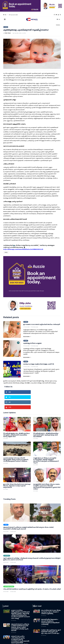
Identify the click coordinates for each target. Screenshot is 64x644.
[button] (5, 15)
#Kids (6, 252)
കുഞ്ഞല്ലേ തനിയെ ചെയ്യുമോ (32, 343)
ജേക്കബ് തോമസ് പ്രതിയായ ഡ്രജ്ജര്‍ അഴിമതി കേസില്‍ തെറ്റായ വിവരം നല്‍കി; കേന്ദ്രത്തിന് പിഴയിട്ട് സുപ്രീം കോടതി (20, 627)
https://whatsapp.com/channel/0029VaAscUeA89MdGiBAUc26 (23, 249)
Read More (27, 337)
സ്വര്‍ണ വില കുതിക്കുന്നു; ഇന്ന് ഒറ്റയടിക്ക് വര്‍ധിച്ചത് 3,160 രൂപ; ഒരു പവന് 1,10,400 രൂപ (51, 632)
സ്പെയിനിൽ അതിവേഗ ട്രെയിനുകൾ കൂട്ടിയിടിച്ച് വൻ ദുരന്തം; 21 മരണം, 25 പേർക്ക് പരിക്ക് (32, 589)
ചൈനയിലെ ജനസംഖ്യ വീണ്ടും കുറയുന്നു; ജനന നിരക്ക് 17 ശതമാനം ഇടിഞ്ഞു (51, 612)
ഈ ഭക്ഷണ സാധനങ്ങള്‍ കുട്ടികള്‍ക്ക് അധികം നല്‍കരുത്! (42, 324)
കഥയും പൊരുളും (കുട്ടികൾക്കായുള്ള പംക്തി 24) (39, 364)
